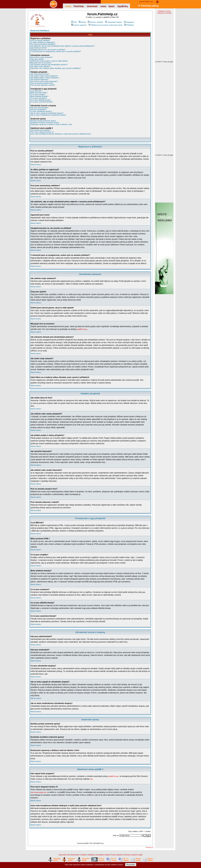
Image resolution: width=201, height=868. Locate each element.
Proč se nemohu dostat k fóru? (42, 83)
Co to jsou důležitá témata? (41, 100)
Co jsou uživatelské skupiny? (41, 111)
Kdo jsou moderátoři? (39, 109)
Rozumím (131, 865)
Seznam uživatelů (95, 22)
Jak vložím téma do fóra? (40, 74)
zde (91, 779)
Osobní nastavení (79, 25)
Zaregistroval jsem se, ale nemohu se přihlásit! (48, 50)
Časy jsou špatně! (37, 59)
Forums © (150, 847)
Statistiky (91, 855)
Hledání (84, 855)
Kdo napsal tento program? (41, 130)
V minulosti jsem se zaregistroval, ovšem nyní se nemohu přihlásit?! (56, 51)
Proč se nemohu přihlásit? (40, 40)
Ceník (168, 11)
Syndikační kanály (103, 855)
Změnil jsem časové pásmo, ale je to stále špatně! (49, 61)
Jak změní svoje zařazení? (40, 66)
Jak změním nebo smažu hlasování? (44, 81)
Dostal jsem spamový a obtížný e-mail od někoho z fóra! (51, 124)
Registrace (129, 22)
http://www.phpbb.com (39, 792)
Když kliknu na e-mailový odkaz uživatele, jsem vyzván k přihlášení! (56, 68)
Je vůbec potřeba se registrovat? (43, 42)
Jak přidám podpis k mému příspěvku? (45, 78)
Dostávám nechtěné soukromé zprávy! (45, 123)
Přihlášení (129, 25)
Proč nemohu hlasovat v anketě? (43, 85)
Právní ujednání (117, 855)
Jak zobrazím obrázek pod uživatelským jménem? (49, 65)
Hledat (82, 22)
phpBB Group (82, 329)
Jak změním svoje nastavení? (42, 57)
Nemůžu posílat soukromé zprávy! (43, 121)
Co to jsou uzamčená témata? (42, 102)
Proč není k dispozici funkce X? (42, 132)
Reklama (161, 11)
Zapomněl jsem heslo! (39, 48)
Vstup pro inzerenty (164, 13)
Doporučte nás (64, 855)
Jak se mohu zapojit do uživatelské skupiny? (47, 113)
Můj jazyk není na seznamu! (41, 63)
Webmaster (75, 855)
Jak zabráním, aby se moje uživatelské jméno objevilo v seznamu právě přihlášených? (63, 46)
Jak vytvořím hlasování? (40, 80)
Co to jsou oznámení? (39, 98)
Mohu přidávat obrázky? (39, 96)
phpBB (86, 843)
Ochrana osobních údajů (133, 855)
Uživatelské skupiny (114, 22)
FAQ (74, 22)
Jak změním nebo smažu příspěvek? (44, 76)
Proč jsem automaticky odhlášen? (43, 44)
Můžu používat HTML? (39, 93)
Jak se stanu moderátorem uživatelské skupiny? (48, 115)
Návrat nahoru (36, 165)
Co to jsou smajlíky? (38, 94)
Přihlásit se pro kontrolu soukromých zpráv (105, 25)
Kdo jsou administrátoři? (40, 108)
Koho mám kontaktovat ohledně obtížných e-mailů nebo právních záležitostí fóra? (61, 134)
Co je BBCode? (36, 91)
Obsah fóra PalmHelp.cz (40, 31)
